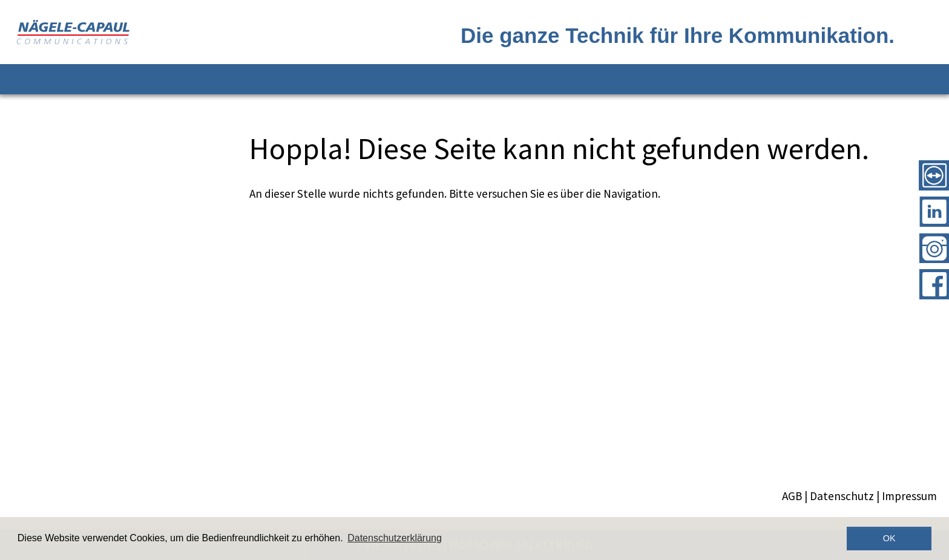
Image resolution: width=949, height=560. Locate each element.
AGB (792, 496)
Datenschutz (842, 496)
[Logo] (245, 32)
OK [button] (889, 538)
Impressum (909, 496)
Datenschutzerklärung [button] (395, 538)
